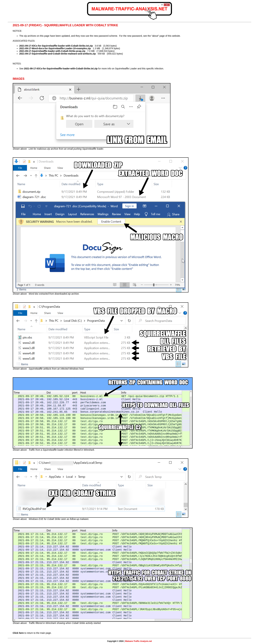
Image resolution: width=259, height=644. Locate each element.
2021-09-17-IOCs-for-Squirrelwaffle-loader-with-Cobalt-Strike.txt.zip (56, 46)
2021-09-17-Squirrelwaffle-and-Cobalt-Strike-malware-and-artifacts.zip (58, 54)
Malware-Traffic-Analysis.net (138, 641)
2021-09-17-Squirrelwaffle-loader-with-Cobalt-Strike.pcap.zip (52, 51)
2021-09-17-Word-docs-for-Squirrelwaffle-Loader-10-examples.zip (55, 48)
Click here (18, 633)
